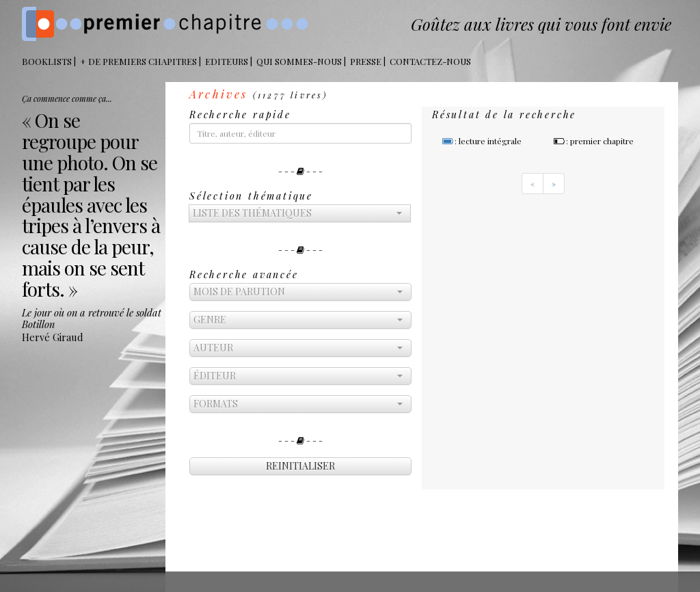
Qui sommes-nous (299, 61)
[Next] (554, 184)
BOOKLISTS (47, 61)
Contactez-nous (430, 61)
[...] (300, 133)
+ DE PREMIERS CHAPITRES (138, 61)
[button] (300, 213)
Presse (366, 61)
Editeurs (227, 61)
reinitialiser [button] (300, 466)
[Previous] (533, 184)
